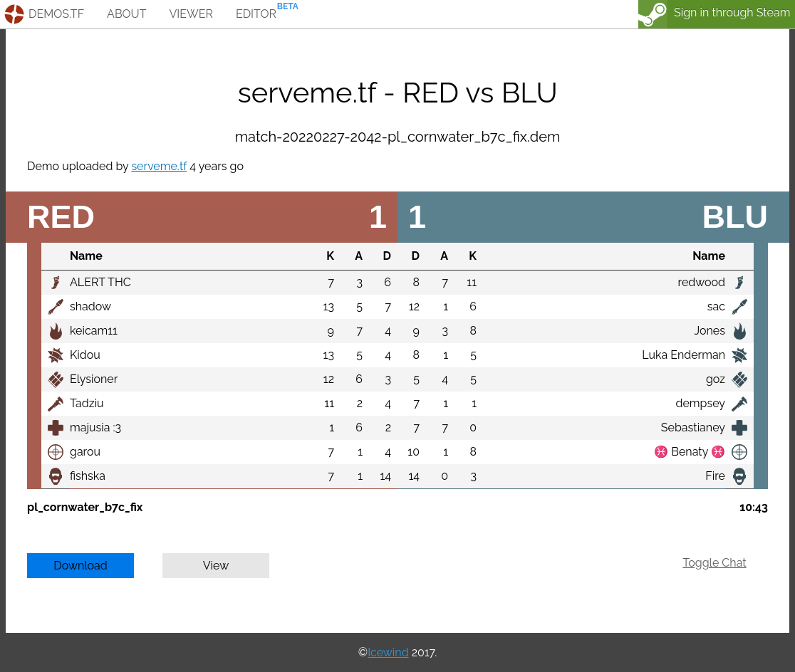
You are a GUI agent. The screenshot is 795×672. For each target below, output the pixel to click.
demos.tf (56, 14)
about (126, 14)
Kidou (85, 355)
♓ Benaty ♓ (690, 452)
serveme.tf (159, 166)
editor (256, 14)
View (216, 566)
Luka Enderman (684, 355)
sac (716, 306)
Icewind (388, 652)
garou (85, 452)
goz (716, 379)
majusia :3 (95, 427)
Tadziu (87, 403)
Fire (715, 476)
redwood (702, 282)
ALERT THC (100, 282)
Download (80, 566)
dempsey (701, 403)
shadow (90, 306)
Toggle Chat (714, 563)
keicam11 (94, 331)
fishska (88, 476)
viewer (191, 14)
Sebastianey (693, 427)
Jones (710, 331)
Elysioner (94, 379)
